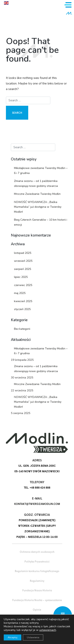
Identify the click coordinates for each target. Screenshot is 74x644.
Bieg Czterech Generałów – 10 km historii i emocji (41, 222)
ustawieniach (48, 630)
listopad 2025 (23, 253)
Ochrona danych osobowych (37, 552)
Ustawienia (33, 637)
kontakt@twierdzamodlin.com (37, 504)
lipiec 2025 (21, 277)
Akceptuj (13, 637)
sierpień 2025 (22, 269)
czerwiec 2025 (23, 285)
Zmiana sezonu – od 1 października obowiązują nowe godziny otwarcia (36, 183)
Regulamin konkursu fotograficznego (37, 571)
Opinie (37, 610)
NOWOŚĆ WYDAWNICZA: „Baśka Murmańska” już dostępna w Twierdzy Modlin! (38, 207)
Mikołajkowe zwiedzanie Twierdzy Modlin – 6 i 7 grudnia (41, 171)
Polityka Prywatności (37, 562)
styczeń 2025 (22, 309)
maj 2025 (20, 293)
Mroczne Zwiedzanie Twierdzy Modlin (37, 194)
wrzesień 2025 (23, 261)
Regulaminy (37, 581)
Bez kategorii (22, 329)
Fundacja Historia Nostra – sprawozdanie (37, 600)
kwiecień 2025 (23, 301)
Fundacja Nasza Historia (37, 590)
